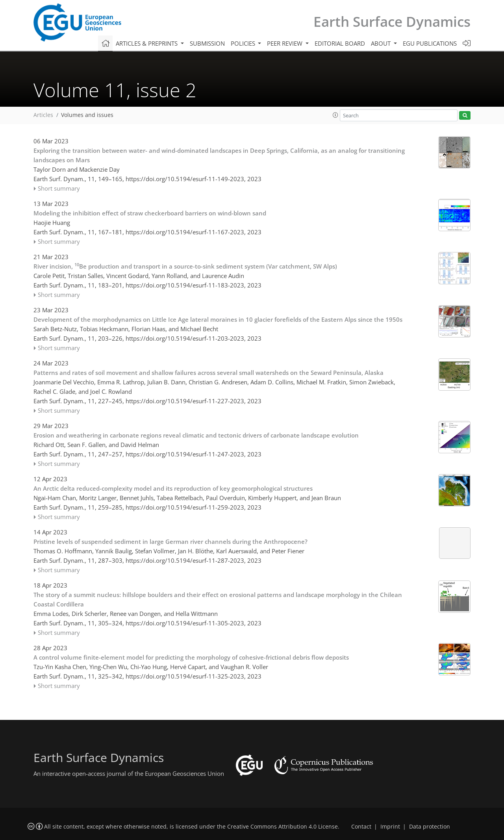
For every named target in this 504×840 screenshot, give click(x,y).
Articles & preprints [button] (147, 43)
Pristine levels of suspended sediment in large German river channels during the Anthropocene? (170, 541)
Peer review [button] (285, 43)
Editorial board (340, 43)
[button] (335, 115)
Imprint (390, 827)
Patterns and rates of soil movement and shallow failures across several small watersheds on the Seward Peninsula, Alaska (208, 373)
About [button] (382, 43)
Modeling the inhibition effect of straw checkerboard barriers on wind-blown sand (150, 213)
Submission (207, 43)
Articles (43, 115)
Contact (361, 827)
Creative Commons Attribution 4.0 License (283, 827)
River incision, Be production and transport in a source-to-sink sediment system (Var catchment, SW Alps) (185, 266)
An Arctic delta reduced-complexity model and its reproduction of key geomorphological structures (173, 488)
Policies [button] (244, 43)
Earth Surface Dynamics (392, 21)
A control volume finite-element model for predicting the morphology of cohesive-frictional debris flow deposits (191, 657)
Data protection (430, 827)
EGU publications (430, 43)
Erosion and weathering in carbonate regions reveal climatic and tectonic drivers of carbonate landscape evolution (196, 435)
